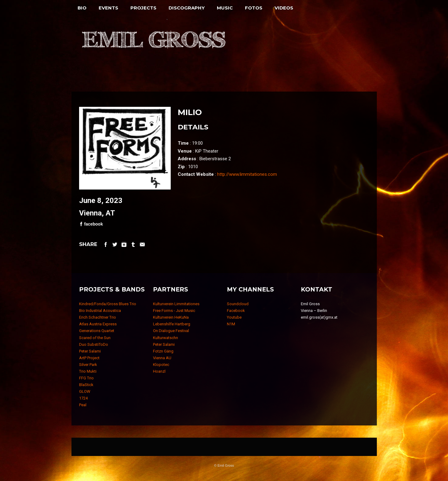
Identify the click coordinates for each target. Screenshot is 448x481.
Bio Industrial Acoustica (100, 311)
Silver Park (88, 365)
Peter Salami (90, 351)
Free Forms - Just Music (174, 311)
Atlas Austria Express (98, 324)
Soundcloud (238, 304)
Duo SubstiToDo (94, 344)
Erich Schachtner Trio (98, 317)
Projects (143, 8)
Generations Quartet (97, 331)
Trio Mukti (88, 371)
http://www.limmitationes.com (247, 174)
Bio (82, 8)
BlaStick (86, 385)
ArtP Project (89, 358)
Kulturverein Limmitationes (176, 304)
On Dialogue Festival (171, 331)
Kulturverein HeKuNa (171, 317)
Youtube (234, 317)
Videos (284, 8)
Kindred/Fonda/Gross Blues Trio (108, 304)
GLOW (85, 391)
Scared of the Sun (95, 338)
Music (225, 8)
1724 (83, 398)
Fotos (254, 8)
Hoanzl (159, 371)
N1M (231, 324)
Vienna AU (162, 358)
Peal (83, 405)
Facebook (236, 311)
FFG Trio (86, 378)
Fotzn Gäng (163, 351)
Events (108, 8)
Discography (187, 8)
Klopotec (161, 365)
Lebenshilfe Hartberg (172, 324)
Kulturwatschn (166, 338)
